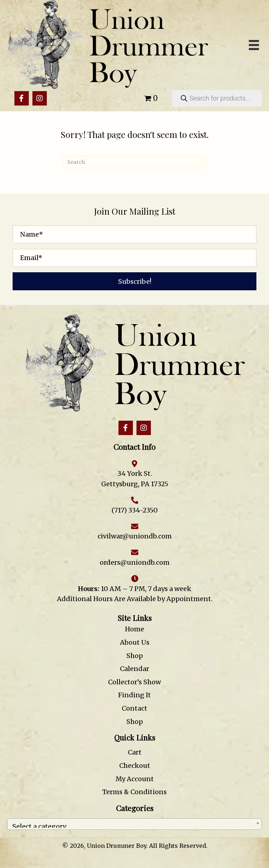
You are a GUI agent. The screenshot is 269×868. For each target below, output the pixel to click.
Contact (134, 708)
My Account (135, 779)
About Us (135, 642)
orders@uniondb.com (135, 562)
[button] (22, 98)
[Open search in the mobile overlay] (217, 98)
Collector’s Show (134, 682)
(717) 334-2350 (135, 510)
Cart (135, 752)
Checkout (135, 766)
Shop (135, 656)
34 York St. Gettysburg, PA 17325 (135, 479)
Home (134, 629)
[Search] (135, 162)
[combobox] (134, 824)
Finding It (134, 695)
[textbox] (134, 824)
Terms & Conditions (134, 792)
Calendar (134, 669)
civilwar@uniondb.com (135, 536)
